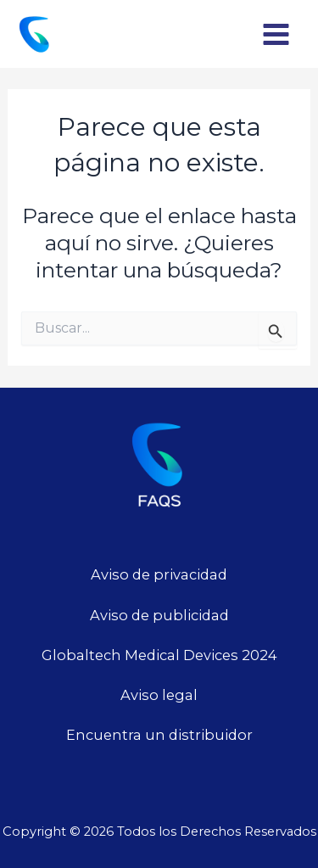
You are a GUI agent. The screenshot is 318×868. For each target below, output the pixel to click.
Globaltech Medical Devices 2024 (159, 655)
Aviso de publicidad (159, 615)
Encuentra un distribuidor (159, 735)
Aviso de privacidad (159, 574)
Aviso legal (159, 695)
